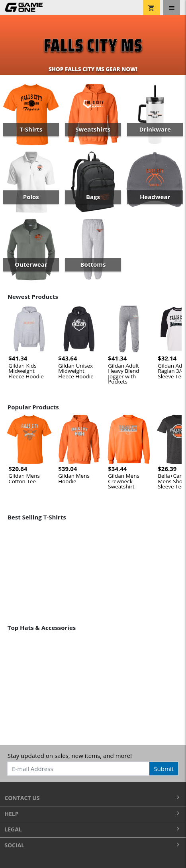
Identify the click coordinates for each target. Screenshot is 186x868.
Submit (164, 769)
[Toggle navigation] (171, 8)
